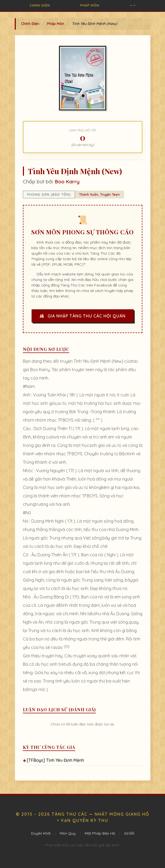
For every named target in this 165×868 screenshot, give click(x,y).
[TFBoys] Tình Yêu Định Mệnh (55, 760)
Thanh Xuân (89, 194)
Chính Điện (40, 5)
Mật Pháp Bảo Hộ (100, 833)
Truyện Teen (110, 194)
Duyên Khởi (41, 833)
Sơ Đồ (129, 833)
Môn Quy (68, 833)
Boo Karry (67, 181)
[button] (132, 6)
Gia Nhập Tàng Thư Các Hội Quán (83, 316)
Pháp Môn (90, 5)
